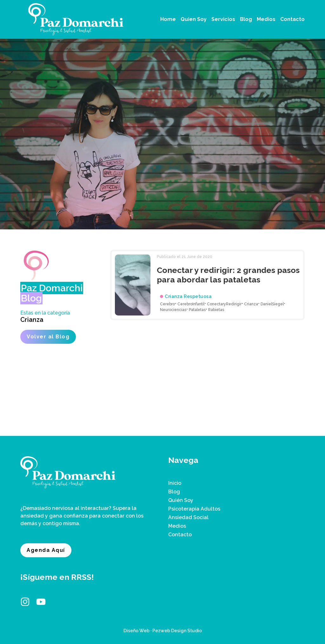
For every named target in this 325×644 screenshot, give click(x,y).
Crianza (32, 320)
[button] (223, 19)
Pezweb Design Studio (177, 631)
